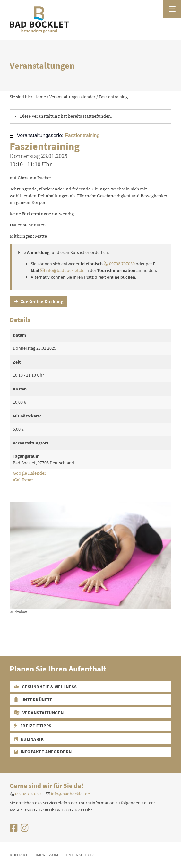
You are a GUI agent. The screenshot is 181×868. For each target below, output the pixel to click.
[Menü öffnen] (172, 9)
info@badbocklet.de (62, 270)
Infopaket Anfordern (43, 752)
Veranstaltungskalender (72, 97)
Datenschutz (80, 855)
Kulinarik (29, 739)
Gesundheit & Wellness (45, 687)
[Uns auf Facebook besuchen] (14, 829)
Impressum (47, 855)
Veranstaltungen (39, 713)
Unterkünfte (33, 700)
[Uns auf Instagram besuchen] (25, 829)
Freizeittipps (33, 726)
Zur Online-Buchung (39, 302)
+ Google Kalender (28, 473)
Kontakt (19, 855)
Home (40, 97)
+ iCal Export (22, 480)
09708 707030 (119, 264)
